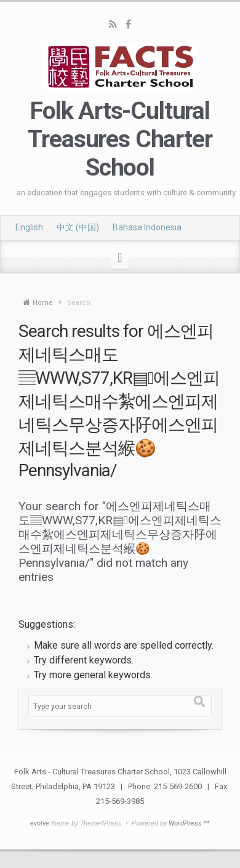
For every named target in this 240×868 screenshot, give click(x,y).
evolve (40, 823)
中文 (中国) (78, 227)
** (207, 823)
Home (43, 303)
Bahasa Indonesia (147, 227)
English (29, 227)
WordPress (185, 823)
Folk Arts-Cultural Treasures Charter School (120, 139)
